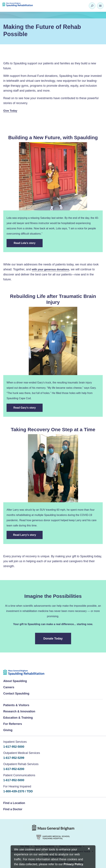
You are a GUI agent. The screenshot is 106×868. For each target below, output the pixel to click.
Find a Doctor (13, 809)
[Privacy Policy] (73, 864)
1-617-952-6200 (14, 769)
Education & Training (18, 718)
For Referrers (13, 724)
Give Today (10, 111)
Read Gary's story (25, 408)
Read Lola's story (25, 243)
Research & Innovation (19, 711)
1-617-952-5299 (14, 758)
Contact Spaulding (16, 694)
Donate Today (53, 639)
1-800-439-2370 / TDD (18, 791)
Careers (9, 687)
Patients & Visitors (16, 705)
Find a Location (14, 803)
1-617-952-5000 (14, 747)
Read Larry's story (25, 535)
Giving (8, 730)
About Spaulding (15, 681)
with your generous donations (50, 269)
